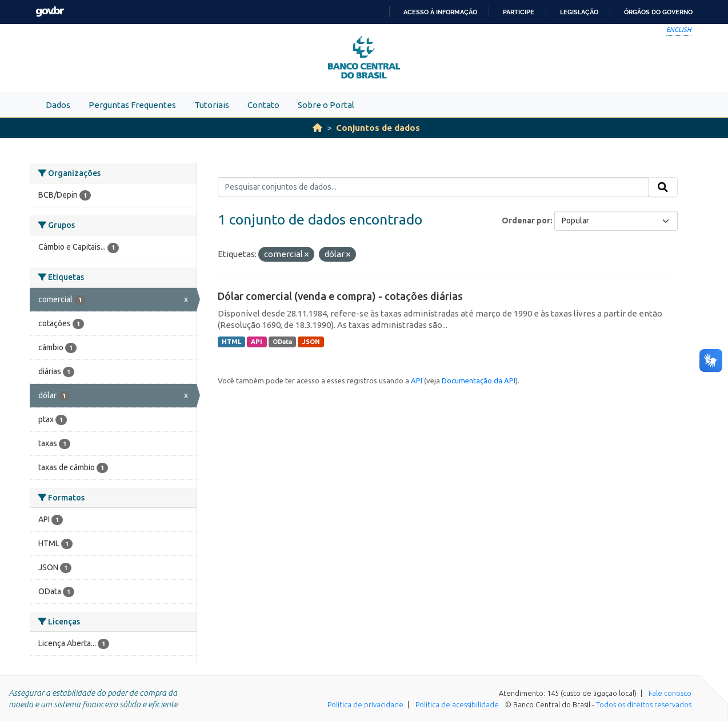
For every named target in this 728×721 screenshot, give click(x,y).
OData (282, 342)
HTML (231, 342)
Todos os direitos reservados (644, 704)
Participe (519, 12)
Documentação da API (479, 380)
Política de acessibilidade (457, 704)
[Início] (317, 128)
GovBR (50, 12)
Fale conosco (670, 693)
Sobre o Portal (326, 105)
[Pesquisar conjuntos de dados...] (433, 187)
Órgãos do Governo (658, 12)
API (257, 342)
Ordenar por (526, 221)
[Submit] (663, 187)
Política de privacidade (365, 704)
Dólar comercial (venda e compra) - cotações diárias (340, 296)
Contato (263, 105)
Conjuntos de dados (378, 128)
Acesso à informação (440, 12)
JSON (311, 342)
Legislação (579, 12)
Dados (58, 105)
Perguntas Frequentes (132, 105)
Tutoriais (212, 105)
